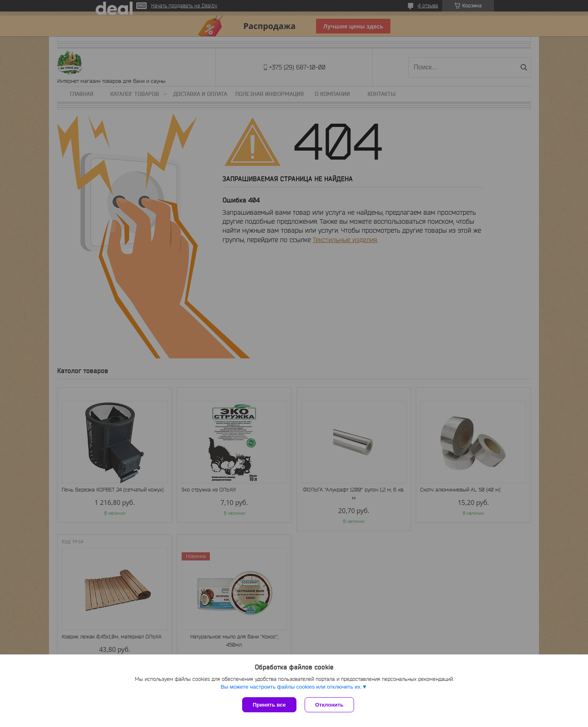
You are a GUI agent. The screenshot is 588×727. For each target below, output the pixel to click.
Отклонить (329, 705)
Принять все (269, 705)
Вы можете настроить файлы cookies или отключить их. (291, 687)
